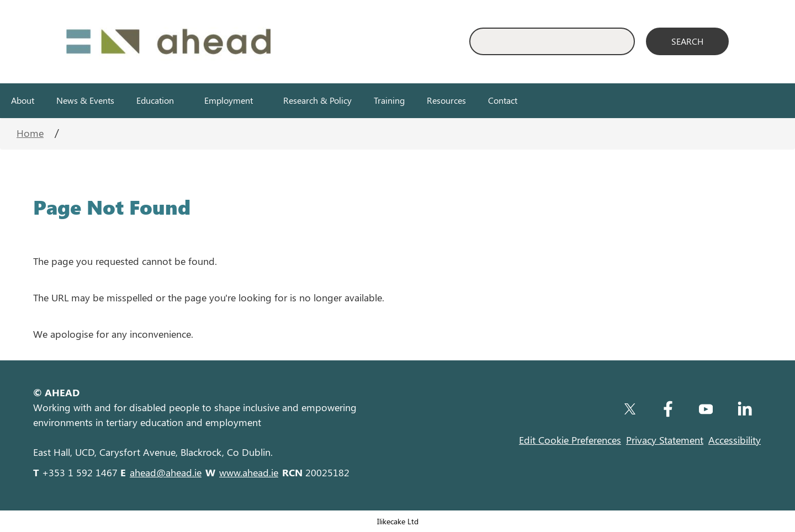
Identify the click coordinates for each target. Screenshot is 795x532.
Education (155, 100)
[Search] (687, 41)
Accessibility (735, 440)
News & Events (85, 100)
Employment (229, 100)
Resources (446, 100)
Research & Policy (317, 100)
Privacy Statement (665, 440)
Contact (503, 100)
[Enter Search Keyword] (552, 41)
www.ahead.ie (249, 472)
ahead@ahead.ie (166, 472)
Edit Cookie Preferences (570, 440)
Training (389, 100)
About (23, 100)
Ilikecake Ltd (398, 521)
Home (30, 133)
